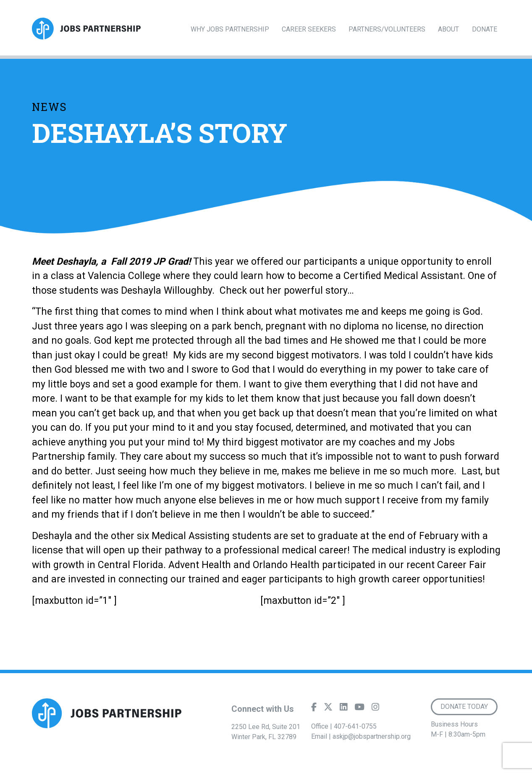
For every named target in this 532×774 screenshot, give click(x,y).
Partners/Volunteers (387, 29)
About (448, 29)
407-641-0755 (355, 726)
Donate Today (464, 707)
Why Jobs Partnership (230, 29)
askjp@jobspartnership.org (372, 736)
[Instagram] (375, 709)
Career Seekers (309, 29)
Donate (485, 29)
